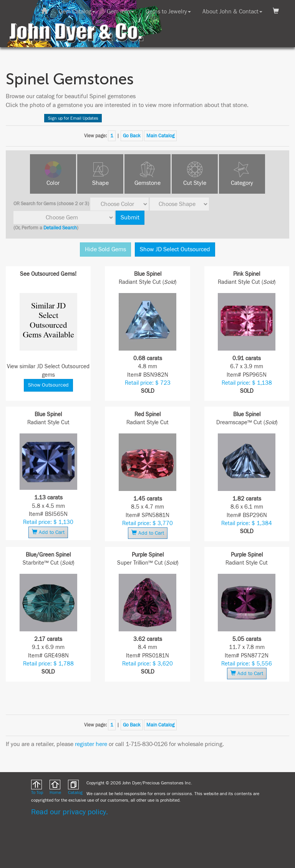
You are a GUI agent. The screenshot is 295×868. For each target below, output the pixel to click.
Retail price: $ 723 (148, 383)
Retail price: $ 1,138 (247, 383)
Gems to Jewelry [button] (168, 12)
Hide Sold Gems (105, 249)
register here (91, 744)
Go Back (132, 136)
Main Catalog (160, 136)
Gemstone (147, 183)
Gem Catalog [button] (77, 12)
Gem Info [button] (120, 12)
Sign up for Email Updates (73, 118)
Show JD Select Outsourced (175, 249)
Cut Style (195, 183)
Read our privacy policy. (70, 812)
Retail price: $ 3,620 (147, 664)
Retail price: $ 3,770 (147, 523)
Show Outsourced (48, 385)
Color (53, 183)
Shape (100, 183)
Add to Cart (48, 532)
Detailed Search (60, 228)
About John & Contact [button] (232, 12)
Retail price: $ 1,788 (48, 664)
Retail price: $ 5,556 (247, 664)
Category (242, 183)
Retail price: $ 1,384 (247, 523)
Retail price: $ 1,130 (48, 522)
